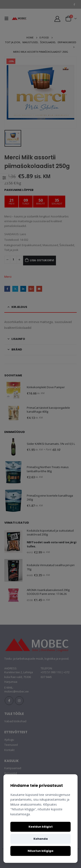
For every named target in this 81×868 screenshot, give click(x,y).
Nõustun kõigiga (40, 851)
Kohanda (41, 839)
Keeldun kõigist (41, 827)
